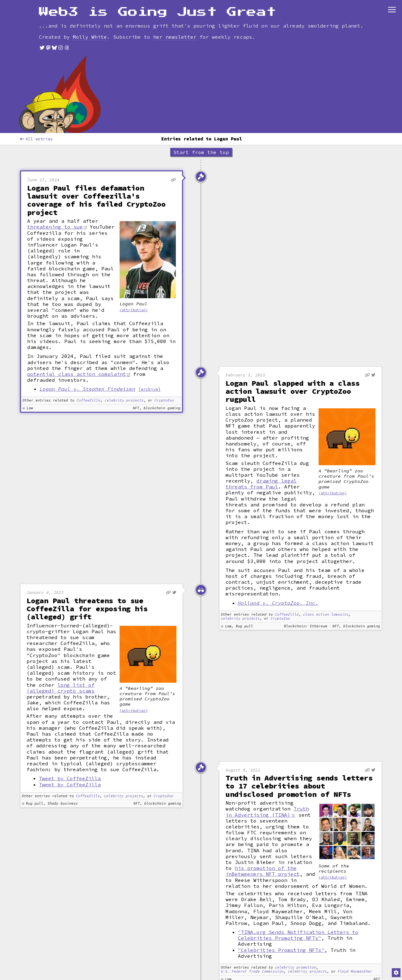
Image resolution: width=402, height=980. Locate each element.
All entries (36, 105)
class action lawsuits (326, 580)
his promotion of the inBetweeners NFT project (263, 837)
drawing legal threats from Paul (261, 450)
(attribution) (134, 276)
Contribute (191, 7)
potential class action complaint (77, 340)
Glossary (151, 7)
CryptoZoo (164, 367)
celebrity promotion (296, 933)
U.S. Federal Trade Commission (252, 937)
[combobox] (36, 8)
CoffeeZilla (89, 367)
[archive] (150, 355)
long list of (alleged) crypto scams (61, 654)
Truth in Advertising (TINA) (267, 778)
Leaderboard (109, 7)
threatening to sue (55, 193)
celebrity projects (124, 367)
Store (270, 7)
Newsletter (235, 7)
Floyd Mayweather (355, 937)
